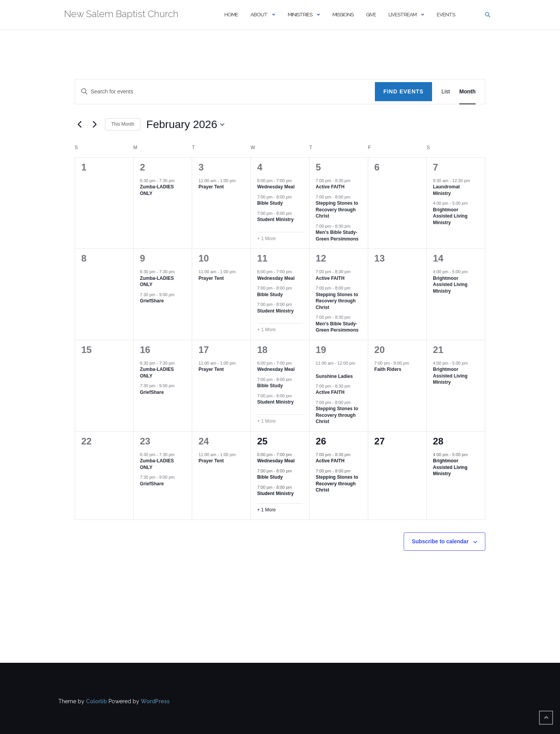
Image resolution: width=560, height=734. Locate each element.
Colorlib (96, 701)
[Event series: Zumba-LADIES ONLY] (178, 181)
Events (446, 15)
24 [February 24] (204, 441)
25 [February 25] (262, 441)
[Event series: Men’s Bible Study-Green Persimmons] (354, 226)
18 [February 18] (262, 350)
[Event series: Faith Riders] (413, 363)
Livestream (402, 15)
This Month (123, 124)
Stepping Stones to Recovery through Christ (337, 210)
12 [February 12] (321, 258)
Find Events (404, 91)
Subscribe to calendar (440, 541)
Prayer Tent (211, 187)
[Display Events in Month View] (467, 92)
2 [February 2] (143, 167)
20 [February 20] (380, 350)
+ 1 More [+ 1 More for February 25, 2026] (266, 510)
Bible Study (270, 203)
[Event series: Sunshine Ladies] (318, 370)
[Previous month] (79, 125)
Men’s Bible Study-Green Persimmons (337, 236)
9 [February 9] (143, 258)
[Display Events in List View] (446, 92)
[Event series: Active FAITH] (354, 181)
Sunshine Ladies (334, 376)
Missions (343, 15)
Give (371, 15)
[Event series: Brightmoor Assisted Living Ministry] (472, 203)
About (259, 15)
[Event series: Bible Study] (296, 197)
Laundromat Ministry (446, 190)
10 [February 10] (204, 258)
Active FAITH (330, 187)
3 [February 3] (201, 167)
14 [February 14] (438, 258)
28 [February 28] (438, 441)
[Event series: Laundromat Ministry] (474, 181)
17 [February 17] (204, 350)
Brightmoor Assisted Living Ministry (450, 216)
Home (231, 15)
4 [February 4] (260, 167)
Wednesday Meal (276, 187)
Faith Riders (388, 369)
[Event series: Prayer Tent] (240, 181)
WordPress (155, 701)
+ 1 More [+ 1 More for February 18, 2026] (266, 421)
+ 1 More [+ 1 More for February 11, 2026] (266, 330)
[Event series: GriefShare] (178, 295)
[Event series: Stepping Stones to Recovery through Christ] (354, 197)
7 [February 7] (435, 167)
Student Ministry (275, 219)
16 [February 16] (145, 350)
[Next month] (94, 125)
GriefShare (152, 301)
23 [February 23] (145, 441)
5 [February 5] (318, 167)
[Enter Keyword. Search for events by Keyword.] (225, 92)
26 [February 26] (321, 441)
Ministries (300, 15)
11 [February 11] (262, 258)
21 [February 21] (438, 350)
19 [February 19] (321, 350)
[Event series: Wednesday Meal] (296, 181)
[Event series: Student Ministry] (296, 213)
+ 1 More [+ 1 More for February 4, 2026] (266, 239)
